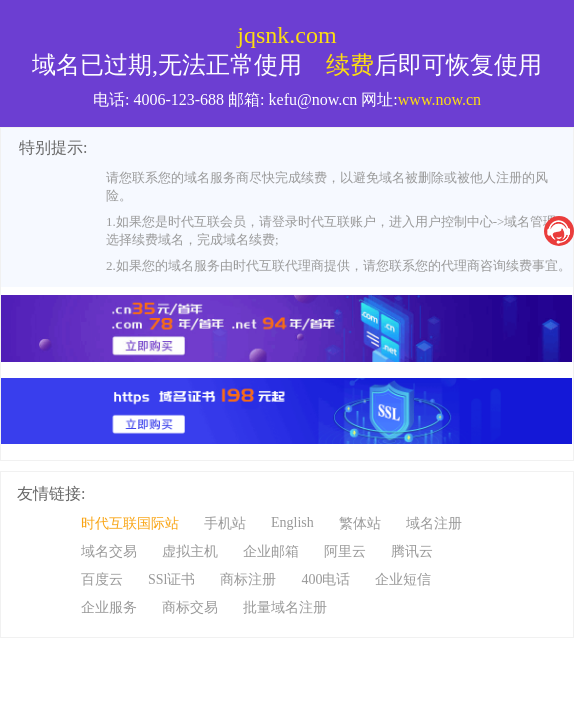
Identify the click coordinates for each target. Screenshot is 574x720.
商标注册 (248, 579)
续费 (350, 65)
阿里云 (345, 551)
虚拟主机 (190, 551)
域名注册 (434, 523)
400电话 (325, 579)
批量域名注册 (285, 607)
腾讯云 (412, 551)
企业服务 (109, 607)
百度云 (102, 579)
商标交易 (190, 607)
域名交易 (109, 551)
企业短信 (403, 579)
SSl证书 (171, 579)
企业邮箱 (271, 551)
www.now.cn (439, 99)
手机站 (225, 523)
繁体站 (360, 523)
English (292, 522)
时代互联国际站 (130, 523)
